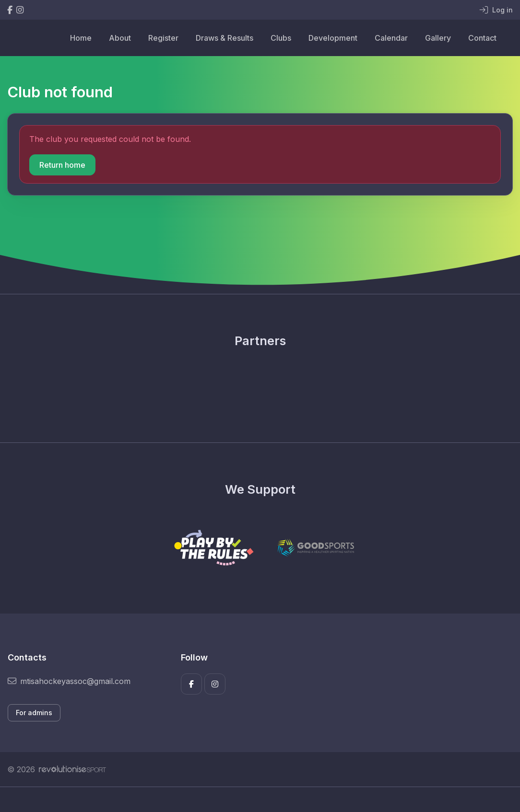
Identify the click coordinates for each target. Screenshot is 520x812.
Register (163, 38)
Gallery (438, 38)
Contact (482, 38)
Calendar (391, 38)
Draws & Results (225, 38)
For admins (34, 713)
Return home (62, 165)
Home (81, 38)
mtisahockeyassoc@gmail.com (69, 681)
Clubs (281, 38)
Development (333, 38)
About (120, 38)
